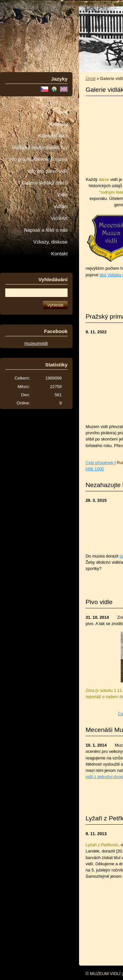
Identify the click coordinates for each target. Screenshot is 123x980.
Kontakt (59, 254)
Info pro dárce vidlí (48, 171)
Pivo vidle (99, 602)
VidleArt (59, 218)
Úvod (62, 112)
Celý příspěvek (100, 463)
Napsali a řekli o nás (46, 230)
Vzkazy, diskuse (51, 242)
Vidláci (61, 206)
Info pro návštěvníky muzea (38, 159)
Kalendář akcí (53, 136)
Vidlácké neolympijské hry (40, 147)
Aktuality (58, 124)
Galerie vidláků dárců (45, 183)
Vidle (62, 195)
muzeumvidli (36, 343)
